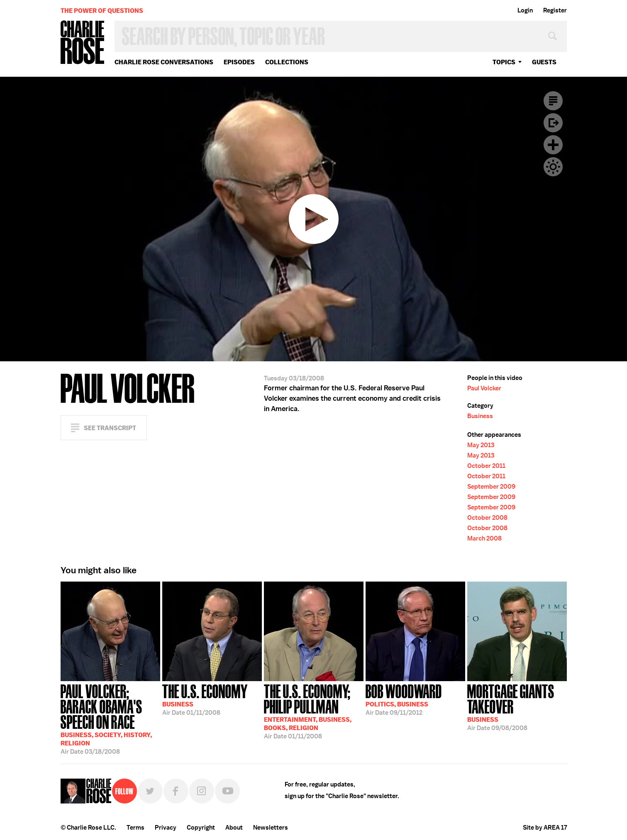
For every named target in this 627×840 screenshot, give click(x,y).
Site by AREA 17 (545, 828)
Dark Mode (553, 167)
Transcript (553, 101)
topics (504, 62)
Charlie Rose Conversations (164, 62)
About (234, 828)
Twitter (150, 791)
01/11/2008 (205, 699)
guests (544, 62)
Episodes (239, 62)
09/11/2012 (404, 699)
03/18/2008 (110, 718)
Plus (553, 145)
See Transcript (110, 428)
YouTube (227, 791)
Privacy (166, 828)
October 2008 (487, 518)
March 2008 (484, 538)
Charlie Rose (83, 43)
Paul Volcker (484, 388)
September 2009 (491, 487)
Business (480, 416)
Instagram (202, 791)
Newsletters (271, 828)
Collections (287, 62)
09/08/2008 (517, 707)
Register (555, 10)
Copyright (201, 828)
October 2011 (486, 466)
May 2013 (481, 445)
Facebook (176, 791)
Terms (135, 828)
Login (525, 10)
